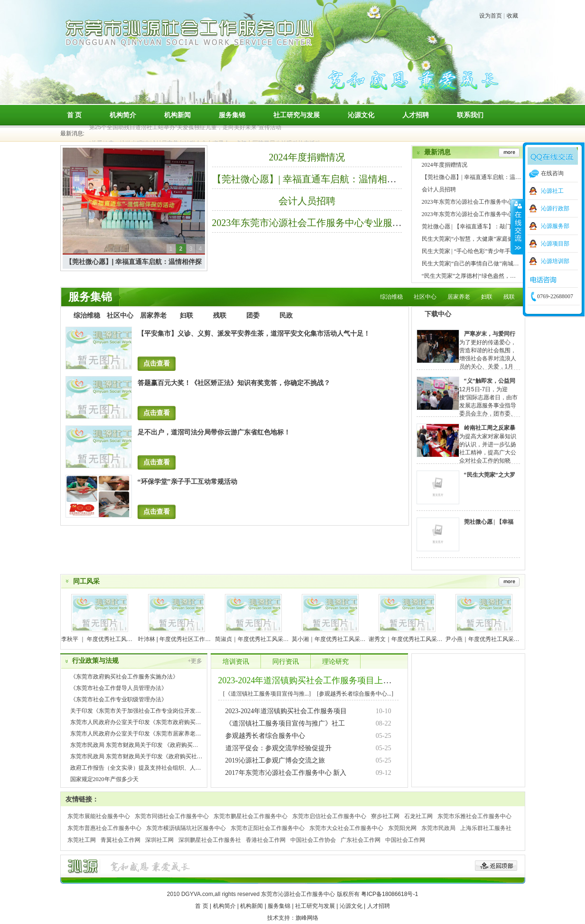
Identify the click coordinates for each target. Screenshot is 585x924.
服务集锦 (232, 115)
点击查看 (157, 363)
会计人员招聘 (307, 201)
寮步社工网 (385, 816)
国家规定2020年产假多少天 (104, 779)
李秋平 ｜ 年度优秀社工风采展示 (103, 639)
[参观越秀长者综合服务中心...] (355, 694)
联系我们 (470, 115)
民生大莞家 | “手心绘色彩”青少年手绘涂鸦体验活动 (486, 251)
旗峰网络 (307, 918)
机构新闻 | (253, 906)
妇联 (487, 297)
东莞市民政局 (438, 828)
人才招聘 (416, 115)
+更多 (195, 661)
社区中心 (425, 297)
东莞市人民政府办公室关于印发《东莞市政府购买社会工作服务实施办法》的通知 (173, 722)
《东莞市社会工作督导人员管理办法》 (119, 688)
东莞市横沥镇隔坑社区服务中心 (186, 828)
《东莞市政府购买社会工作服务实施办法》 (124, 677)
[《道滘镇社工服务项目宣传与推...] (267, 694)
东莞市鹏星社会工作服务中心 (251, 816)
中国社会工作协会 (313, 840)
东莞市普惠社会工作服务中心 (104, 828)
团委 (253, 316)
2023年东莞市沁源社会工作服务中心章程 (473, 214)
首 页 (74, 115)
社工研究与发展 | (316, 906)
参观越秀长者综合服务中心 (265, 736)
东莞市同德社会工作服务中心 (172, 816)
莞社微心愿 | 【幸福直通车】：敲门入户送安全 (481, 226)
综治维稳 (391, 297)
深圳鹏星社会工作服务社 (210, 840)
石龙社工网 (418, 816)
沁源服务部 (555, 226)
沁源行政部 (555, 208)
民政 (286, 316)
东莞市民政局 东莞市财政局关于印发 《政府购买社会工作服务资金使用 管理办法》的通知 (183, 745)
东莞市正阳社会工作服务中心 (268, 828)
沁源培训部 (555, 261)
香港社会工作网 (266, 840)
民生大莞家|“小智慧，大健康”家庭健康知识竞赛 (482, 239)
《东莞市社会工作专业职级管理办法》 (119, 699)
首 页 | (203, 906)
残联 (509, 297)
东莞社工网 (82, 840)
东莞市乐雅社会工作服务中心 (474, 816)
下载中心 (438, 314)
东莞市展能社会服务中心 (99, 816)
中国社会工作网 (405, 840)
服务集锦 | (280, 906)
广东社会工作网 (361, 840)
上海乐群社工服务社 (486, 828)
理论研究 (335, 662)
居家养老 (459, 297)
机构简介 (123, 115)
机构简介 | (226, 906)
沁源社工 (552, 191)
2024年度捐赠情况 (307, 157)
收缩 (517, 226)
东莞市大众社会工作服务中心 (346, 828)
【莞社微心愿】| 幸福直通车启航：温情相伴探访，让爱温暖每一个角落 (361, 179)
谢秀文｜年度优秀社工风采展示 (409, 639)
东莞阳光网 (402, 828)
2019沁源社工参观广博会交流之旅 (275, 760)
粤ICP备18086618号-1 (390, 894)
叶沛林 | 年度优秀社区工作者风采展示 (186, 639)
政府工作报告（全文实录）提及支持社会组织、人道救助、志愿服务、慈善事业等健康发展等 (187, 768)
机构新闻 (177, 115)
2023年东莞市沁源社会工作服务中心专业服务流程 (316, 223)
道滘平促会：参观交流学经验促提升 (279, 748)
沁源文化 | (353, 906)
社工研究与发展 (297, 115)
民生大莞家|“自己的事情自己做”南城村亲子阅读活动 (487, 264)
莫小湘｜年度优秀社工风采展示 (332, 639)
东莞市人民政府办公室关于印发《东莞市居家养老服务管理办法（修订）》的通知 (173, 734)
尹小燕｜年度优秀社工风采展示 (485, 639)
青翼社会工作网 (121, 840)
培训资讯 (236, 662)
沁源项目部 (555, 244)
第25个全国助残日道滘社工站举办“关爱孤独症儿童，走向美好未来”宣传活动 (185, 129)
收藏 (512, 16)
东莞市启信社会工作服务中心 (329, 816)
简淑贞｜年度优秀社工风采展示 (255, 639)
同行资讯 (286, 662)
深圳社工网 (159, 840)
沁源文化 (361, 115)
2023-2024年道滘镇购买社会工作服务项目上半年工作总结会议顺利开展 (352, 680)
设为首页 (491, 16)
